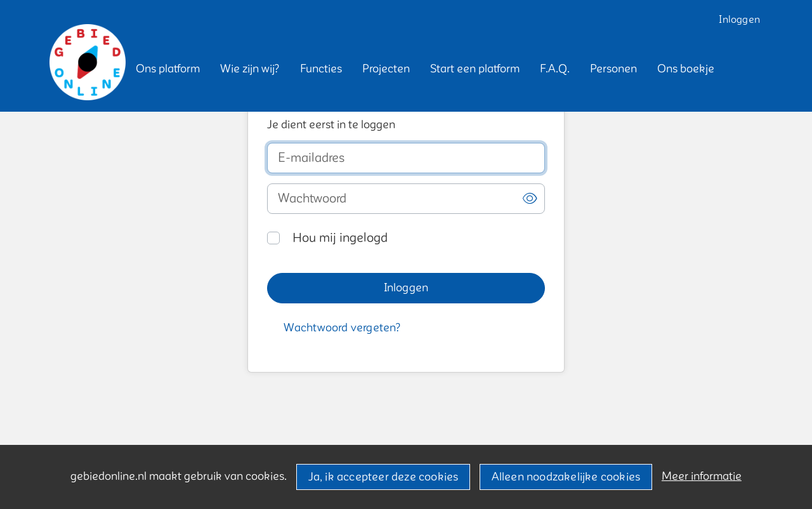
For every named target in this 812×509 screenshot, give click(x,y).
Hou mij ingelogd (340, 238)
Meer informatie (702, 476)
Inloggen (739, 20)
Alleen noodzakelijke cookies (566, 477)
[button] (168, 69)
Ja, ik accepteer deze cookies (383, 477)
